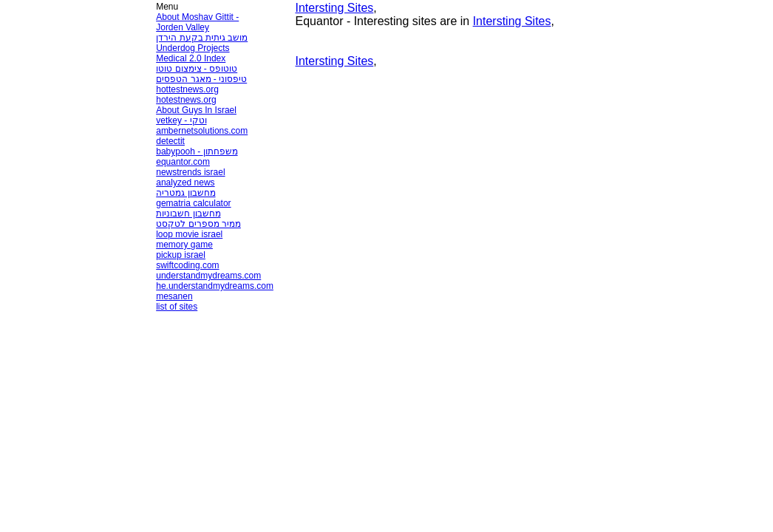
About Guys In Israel (196, 110)
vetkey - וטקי (181, 120)
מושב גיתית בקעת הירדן (202, 38)
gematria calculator (193, 203)
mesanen (174, 296)
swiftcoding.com (187, 265)
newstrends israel (190, 172)
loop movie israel (189, 234)
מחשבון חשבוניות (188, 214)
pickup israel (181, 255)
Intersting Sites (335, 8)
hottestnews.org (187, 89)
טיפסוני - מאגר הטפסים (201, 79)
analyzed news (185, 183)
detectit (170, 141)
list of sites (177, 307)
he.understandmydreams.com (215, 286)
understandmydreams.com (208, 276)
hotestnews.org (186, 100)
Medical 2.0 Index (191, 58)
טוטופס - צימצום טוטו (197, 69)
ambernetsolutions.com (202, 131)
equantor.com (183, 162)
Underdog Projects (193, 48)
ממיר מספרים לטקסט (198, 224)
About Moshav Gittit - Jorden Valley (197, 22)
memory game (184, 245)
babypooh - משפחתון (197, 151)
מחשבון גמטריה (185, 193)
